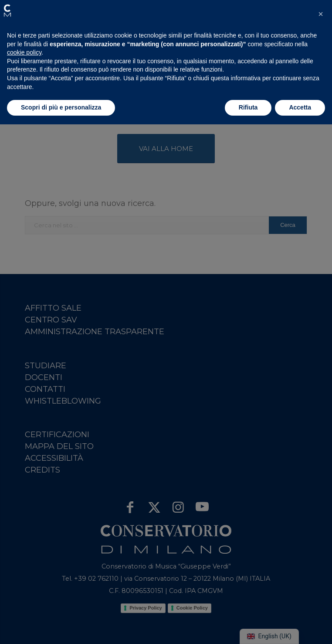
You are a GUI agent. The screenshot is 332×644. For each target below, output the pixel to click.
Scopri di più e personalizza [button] (61, 107)
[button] (7, 10)
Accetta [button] (300, 107)
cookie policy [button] (24, 52)
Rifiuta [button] (248, 107)
